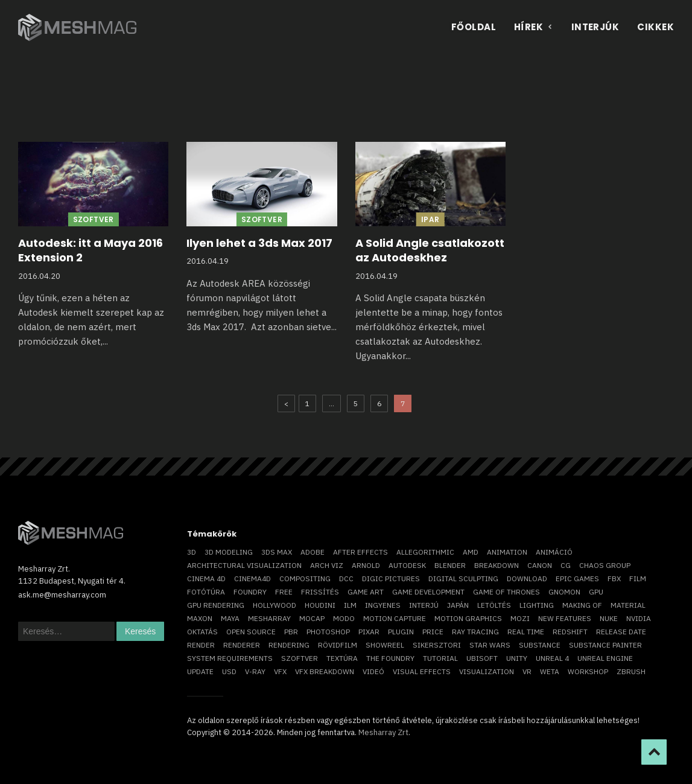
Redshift (570, 632)
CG (566, 565)
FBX (614, 578)
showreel (385, 645)
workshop (588, 671)
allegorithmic (425, 552)
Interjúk (595, 27)
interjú (424, 605)
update (200, 671)
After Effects (360, 552)
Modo (344, 618)
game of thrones (506, 592)
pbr (291, 632)
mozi (520, 618)
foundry (250, 592)
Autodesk (407, 565)
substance (540, 645)
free (284, 592)
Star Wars (490, 645)
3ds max (277, 552)
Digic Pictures (391, 578)
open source (251, 632)
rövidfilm (338, 645)
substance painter (605, 645)
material (628, 605)
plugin (401, 632)
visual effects (422, 671)
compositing (305, 578)
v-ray (255, 671)
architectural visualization (244, 565)
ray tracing (475, 632)
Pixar (369, 632)
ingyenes (383, 605)
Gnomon (564, 592)
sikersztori (437, 645)
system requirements (230, 658)
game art (366, 592)
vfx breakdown (325, 671)
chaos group (605, 565)
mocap (312, 618)
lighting (537, 605)
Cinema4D (252, 578)
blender (450, 565)
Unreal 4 (552, 658)
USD (229, 671)
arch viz (327, 565)
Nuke (609, 618)
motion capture (395, 618)
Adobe (313, 552)
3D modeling (229, 552)
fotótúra (206, 592)
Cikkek (655, 27)
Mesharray (269, 618)
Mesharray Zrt (383, 732)
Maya (230, 618)
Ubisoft (482, 658)
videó (373, 671)
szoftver (300, 658)
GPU (596, 592)
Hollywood (275, 605)
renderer (242, 645)
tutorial (440, 658)
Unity (517, 658)
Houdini (320, 605)
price (433, 632)
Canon (540, 565)
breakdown (497, 565)
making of (582, 605)
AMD (471, 552)
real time (526, 632)
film (638, 578)
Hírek (534, 27)
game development (428, 592)
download (527, 578)
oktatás (202, 632)
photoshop (328, 632)
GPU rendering (216, 605)
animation (507, 552)
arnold (366, 565)
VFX (280, 671)
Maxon (200, 618)
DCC (346, 578)
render (201, 645)
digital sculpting (463, 578)
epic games (577, 578)
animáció (554, 552)
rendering (289, 645)
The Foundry (390, 658)
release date (621, 632)
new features (565, 618)
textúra (342, 658)
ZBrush (631, 671)
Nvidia (639, 618)
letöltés (494, 605)
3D (192, 552)
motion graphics (468, 618)
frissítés (320, 592)
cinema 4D (206, 578)
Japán (458, 605)
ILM (350, 605)
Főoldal (474, 27)
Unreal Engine (605, 658)
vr (527, 671)
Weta (550, 671)
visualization (487, 671)
